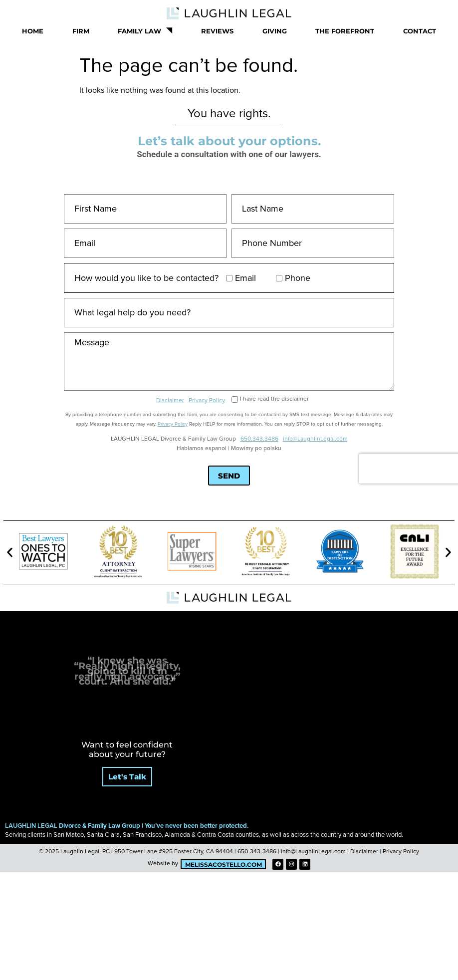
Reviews (217, 31)
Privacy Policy (207, 400)
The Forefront (345, 31)
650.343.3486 (259, 439)
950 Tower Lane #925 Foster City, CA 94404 (174, 852)
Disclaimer (170, 400)
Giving (275, 31)
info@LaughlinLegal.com (315, 439)
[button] (10, 553)
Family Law (145, 31)
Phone (298, 278)
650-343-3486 (257, 852)
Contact (420, 31)
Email (245, 278)
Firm (81, 31)
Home (33, 31)
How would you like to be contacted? (146, 278)
